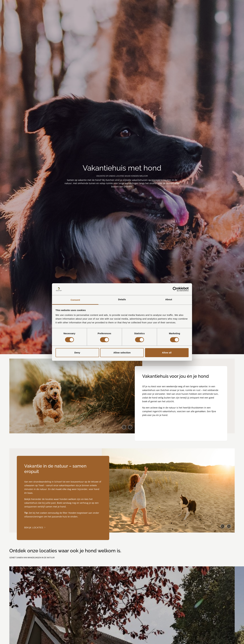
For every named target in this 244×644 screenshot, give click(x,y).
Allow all (167, 353)
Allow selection (122, 353)
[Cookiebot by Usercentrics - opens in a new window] (175, 289)
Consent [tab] (75, 300)
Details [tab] (122, 299)
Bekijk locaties (35, 527)
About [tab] (169, 299)
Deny (77, 353)
